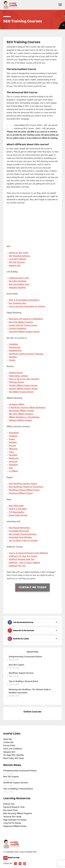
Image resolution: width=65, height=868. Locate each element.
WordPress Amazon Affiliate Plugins (24, 490)
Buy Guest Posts (11, 810)
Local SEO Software (17, 259)
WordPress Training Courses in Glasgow (26, 354)
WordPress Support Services (21, 673)
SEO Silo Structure (17, 262)
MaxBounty (14, 459)
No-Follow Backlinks (18, 281)
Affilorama (13, 449)
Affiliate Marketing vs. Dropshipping (24, 417)
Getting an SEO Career (19, 253)
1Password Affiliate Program (21, 493)
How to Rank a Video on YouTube (23, 541)
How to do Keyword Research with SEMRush (28, 553)
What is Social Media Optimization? (24, 300)
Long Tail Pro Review (12, 823)
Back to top (11, 858)
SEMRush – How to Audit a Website (24, 563)
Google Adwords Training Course (23, 326)
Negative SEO (15, 266)
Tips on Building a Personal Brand (23, 682)
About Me (8, 739)
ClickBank (13, 436)
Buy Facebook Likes (17, 303)
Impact (12, 439)
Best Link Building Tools (19, 285)
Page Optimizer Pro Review (15, 820)
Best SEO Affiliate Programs (21, 414)
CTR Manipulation (17, 512)
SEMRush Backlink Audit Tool (22, 560)
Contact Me (8, 743)
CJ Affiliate (13, 471)
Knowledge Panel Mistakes (20, 538)
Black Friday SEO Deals (14, 759)
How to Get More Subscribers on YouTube (27, 307)
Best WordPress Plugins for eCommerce (26, 487)
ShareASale (14, 433)
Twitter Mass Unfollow (18, 376)
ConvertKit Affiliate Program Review (24, 332)
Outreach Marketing (17, 329)
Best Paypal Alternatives (19, 528)
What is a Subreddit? (18, 509)
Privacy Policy (9, 746)
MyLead (12, 446)
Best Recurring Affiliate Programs (18, 814)
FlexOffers (13, 455)
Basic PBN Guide (16, 506)
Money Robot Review (18, 515)
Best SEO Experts (16, 665)
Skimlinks (13, 443)
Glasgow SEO (9, 752)
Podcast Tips (9, 804)
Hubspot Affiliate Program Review (23, 389)
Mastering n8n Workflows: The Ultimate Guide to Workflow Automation (30, 691)
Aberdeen (13, 357)
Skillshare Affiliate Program (20, 421)
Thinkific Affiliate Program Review (23, 386)
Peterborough (15, 348)
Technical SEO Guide (12, 817)
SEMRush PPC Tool (17, 566)
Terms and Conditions (13, 749)
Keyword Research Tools (14, 807)
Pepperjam (13, 465)
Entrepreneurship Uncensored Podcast (25, 657)
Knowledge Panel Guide (19, 531)
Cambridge (13, 344)
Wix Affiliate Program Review (21, 392)
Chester (12, 360)
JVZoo (11, 452)
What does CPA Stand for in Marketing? (26, 319)
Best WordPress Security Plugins (23, 484)
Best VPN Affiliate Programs (21, 322)
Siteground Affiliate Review (15, 826)
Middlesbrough (15, 351)
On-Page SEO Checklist (14, 755)
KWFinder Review (16, 382)
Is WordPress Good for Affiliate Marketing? (27, 408)
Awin (11, 468)
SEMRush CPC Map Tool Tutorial (23, 556)
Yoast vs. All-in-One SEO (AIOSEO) (24, 379)
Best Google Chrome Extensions (23, 534)
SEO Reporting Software (19, 256)
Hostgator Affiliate (17, 405)
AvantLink (13, 462)
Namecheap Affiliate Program (21, 411)
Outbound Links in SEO (19, 278)
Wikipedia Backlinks (17, 288)
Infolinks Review (16, 373)
